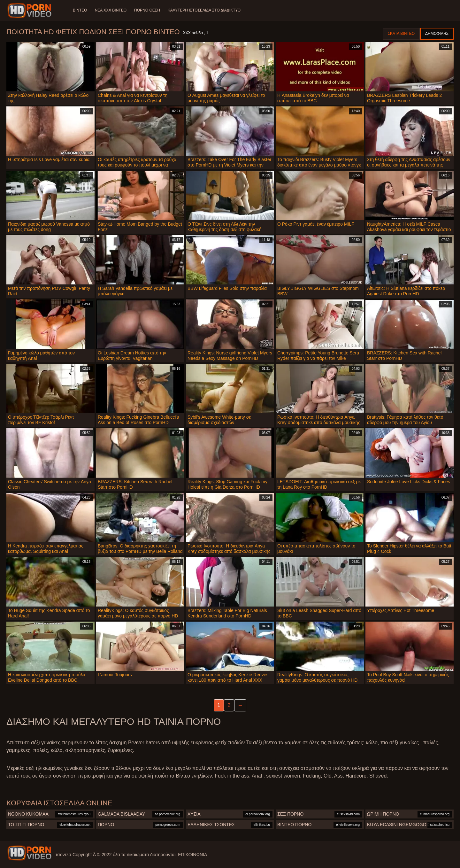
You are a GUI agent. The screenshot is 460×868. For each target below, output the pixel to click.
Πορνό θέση (147, 10)
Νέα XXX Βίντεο (111, 10)
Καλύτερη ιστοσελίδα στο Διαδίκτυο (204, 10)
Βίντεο (80, 10)
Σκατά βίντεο (401, 34)
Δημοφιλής (437, 34)
